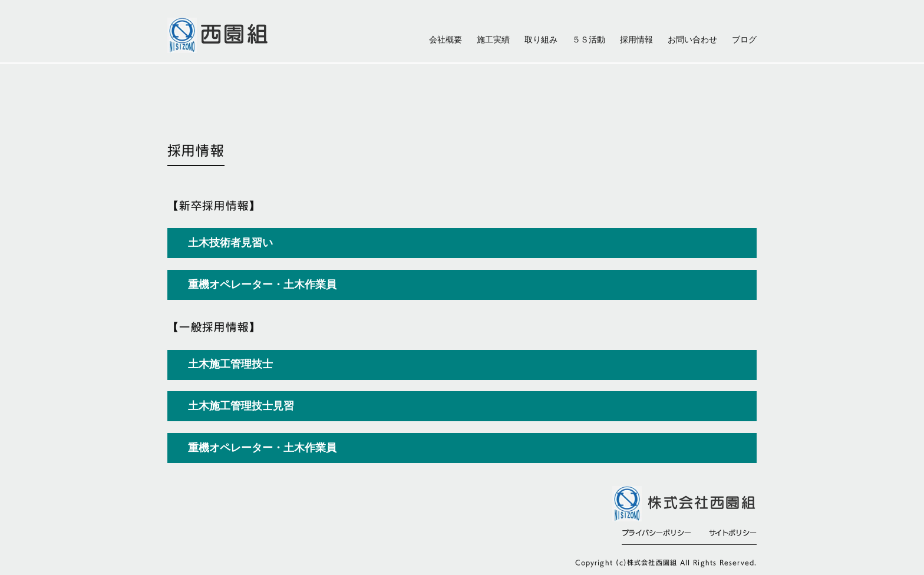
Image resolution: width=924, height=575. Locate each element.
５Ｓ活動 (589, 40)
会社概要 (445, 40)
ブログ (744, 40)
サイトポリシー (733, 533)
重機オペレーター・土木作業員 (262, 448)
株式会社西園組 (702, 503)
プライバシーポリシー (656, 533)
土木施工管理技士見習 (241, 406)
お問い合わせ (692, 40)
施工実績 (493, 40)
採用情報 (636, 40)
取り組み (541, 40)
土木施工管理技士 (230, 364)
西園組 (235, 34)
